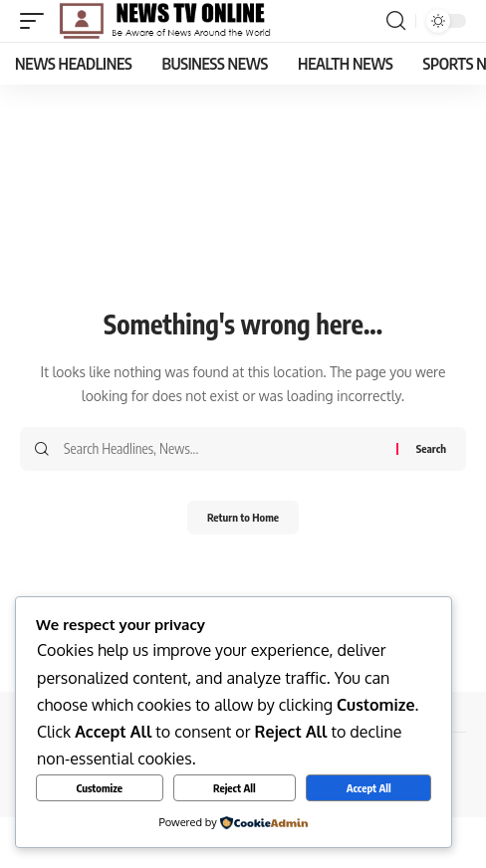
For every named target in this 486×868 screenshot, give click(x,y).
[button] (37, 21)
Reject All (235, 788)
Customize (99, 788)
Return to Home (243, 517)
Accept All (369, 788)
